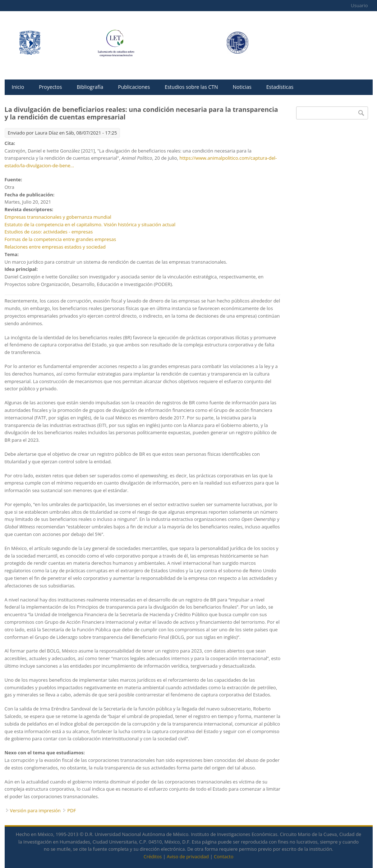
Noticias (242, 87)
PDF (72, 810)
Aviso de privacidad (188, 856)
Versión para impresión (35, 810)
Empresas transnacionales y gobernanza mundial (58, 217)
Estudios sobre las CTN (191, 87)
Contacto (224, 856)
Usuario (359, 5)
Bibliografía (90, 87)
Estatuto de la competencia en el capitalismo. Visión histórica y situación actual (90, 224)
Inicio (18, 87)
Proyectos (50, 87)
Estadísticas (280, 87)
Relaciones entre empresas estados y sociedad (55, 247)
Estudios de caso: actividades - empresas (49, 232)
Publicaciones (134, 87)
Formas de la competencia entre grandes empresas (60, 239)
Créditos (153, 856)
